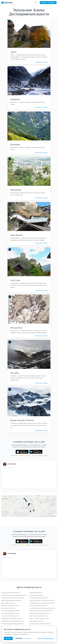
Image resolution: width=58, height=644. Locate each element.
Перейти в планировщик (48, 3)
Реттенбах (15, 373)
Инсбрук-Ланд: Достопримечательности (12, 624)
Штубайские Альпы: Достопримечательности (14, 595)
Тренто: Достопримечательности (39, 616)
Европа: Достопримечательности (11, 593)
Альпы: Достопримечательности (10, 611)
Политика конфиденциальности (46, 638)
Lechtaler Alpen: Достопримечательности (13, 598)
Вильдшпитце (16, 328)
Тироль (13, 52)
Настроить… (29, 638)
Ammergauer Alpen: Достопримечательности (42, 603)
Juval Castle (15, 280)
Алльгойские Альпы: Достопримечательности (42, 608)
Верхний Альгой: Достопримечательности (41, 611)
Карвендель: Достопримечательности (40, 613)
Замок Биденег (17, 235)
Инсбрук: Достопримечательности (39, 598)
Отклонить (19, 638)
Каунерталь (15, 99)
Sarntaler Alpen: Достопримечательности (13, 621)
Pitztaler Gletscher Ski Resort (22, 420)
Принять (8, 638)
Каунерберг (15, 145)
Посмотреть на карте (41, 62)
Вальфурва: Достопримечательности (12, 618)
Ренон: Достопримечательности (38, 606)
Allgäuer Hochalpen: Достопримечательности (42, 600)
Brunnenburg (16, 190)
